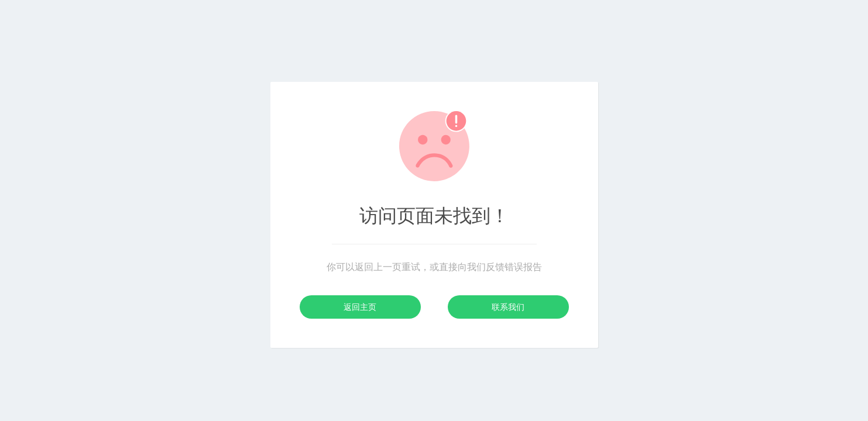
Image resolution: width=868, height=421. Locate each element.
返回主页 (360, 307)
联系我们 (508, 307)
